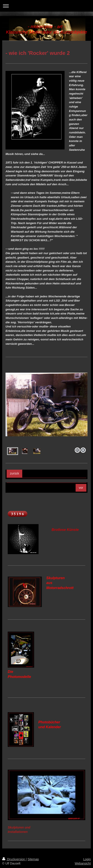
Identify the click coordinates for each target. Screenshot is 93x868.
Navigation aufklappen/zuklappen (46, 6)
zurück (14, 473)
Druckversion (14, 859)
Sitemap (33, 859)
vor (81, 488)
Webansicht (83, 863)
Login (87, 859)
